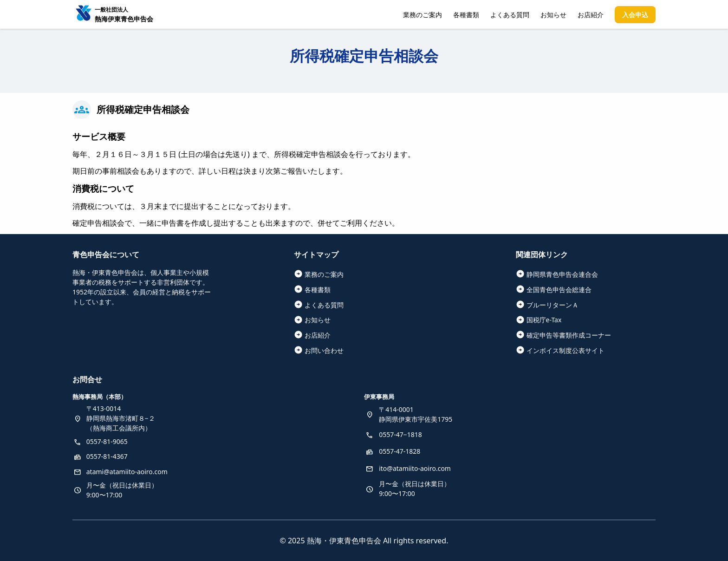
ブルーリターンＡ (552, 305)
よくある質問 (510, 15)
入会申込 (635, 15)
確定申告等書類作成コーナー (569, 335)
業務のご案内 (422, 15)
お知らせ (553, 15)
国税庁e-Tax (544, 320)
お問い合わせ (324, 350)
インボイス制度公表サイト (565, 350)
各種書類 (466, 15)
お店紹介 (591, 15)
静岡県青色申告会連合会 (562, 274)
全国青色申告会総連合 (559, 290)
